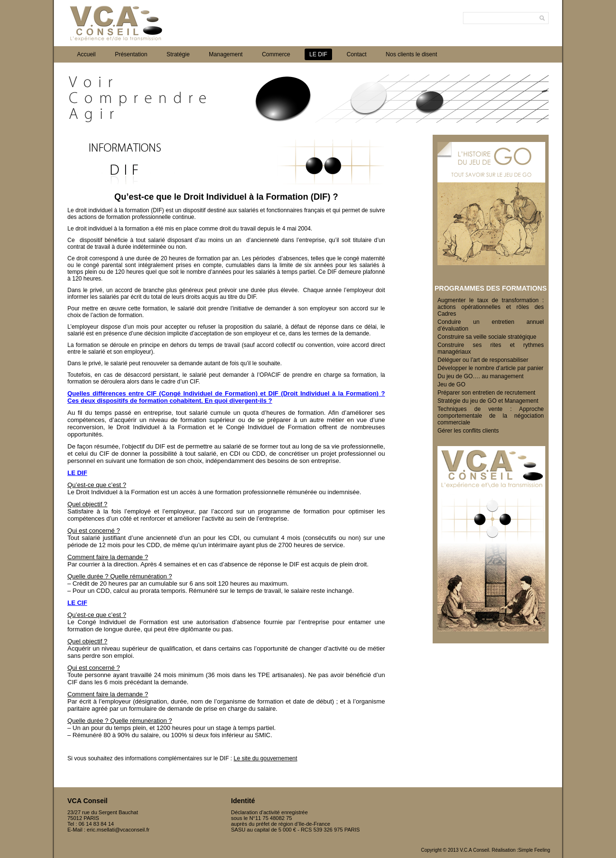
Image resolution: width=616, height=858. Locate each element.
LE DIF (318, 54)
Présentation (131, 54)
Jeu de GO (451, 384)
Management (226, 54)
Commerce (276, 54)
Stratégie (178, 54)
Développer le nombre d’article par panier (490, 368)
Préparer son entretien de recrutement (486, 393)
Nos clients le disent (412, 54)
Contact (356, 54)
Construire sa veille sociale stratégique (487, 337)
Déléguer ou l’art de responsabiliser (483, 360)
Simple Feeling (534, 850)
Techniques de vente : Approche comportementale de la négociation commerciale (491, 416)
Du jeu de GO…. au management (481, 376)
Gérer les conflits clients (468, 431)
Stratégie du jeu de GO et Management (488, 401)
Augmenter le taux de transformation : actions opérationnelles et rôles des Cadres (491, 307)
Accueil (86, 54)
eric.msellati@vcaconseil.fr (118, 830)
